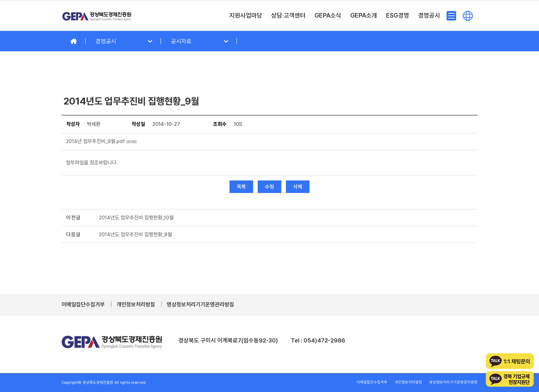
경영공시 (106, 41)
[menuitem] (246, 15)
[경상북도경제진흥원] (97, 15)
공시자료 (181, 41)
